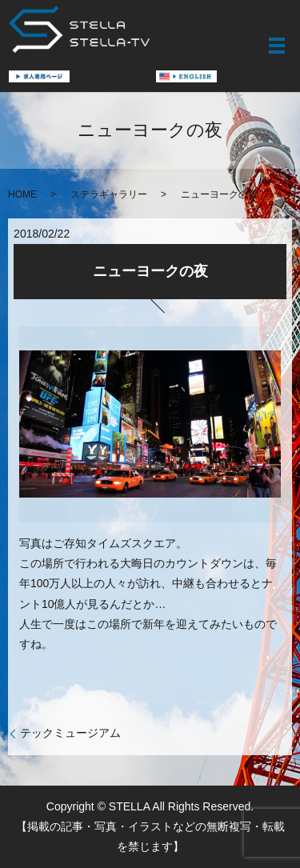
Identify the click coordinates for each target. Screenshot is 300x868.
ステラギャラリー (109, 194)
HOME (22, 194)
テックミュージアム (70, 733)
